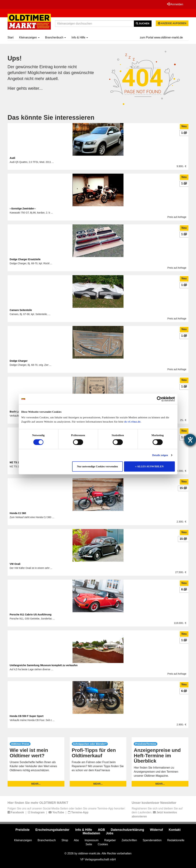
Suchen (143, 23)
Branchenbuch (56, 37)
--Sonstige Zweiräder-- (23, 209)
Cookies (103, 844)
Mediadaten (91, 833)
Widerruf (156, 830)
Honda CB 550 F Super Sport (27, 716)
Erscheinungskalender (52, 830)
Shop (65, 840)
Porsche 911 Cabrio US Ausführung (31, 615)
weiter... (35, 88)
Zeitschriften (129, 840)
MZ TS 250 (16, 462)
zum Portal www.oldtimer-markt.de (161, 37)
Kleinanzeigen (29, 37)
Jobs (110, 833)
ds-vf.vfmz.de (132, 422)
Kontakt (175, 830)
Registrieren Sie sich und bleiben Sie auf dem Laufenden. (157, 813)
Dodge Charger (19, 361)
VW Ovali (15, 564)
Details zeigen (160, 455)
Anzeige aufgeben (172, 23)
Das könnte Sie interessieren (51, 117)
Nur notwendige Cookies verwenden (97, 466)
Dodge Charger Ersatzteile (25, 259)
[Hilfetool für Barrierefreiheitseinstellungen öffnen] (190, 440)
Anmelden (175, 4)
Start (11, 37)
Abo (76, 840)
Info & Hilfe (80, 37)
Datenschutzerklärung (127, 830)
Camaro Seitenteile (21, 310)
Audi (12, 158)
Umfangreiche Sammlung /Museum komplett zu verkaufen (44, 665)
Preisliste (22, 830)
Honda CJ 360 (18, 513)
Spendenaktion (152, 840)
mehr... (36, 784)
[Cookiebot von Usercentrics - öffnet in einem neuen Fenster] (159, 399)
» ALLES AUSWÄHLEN (150, 466)
